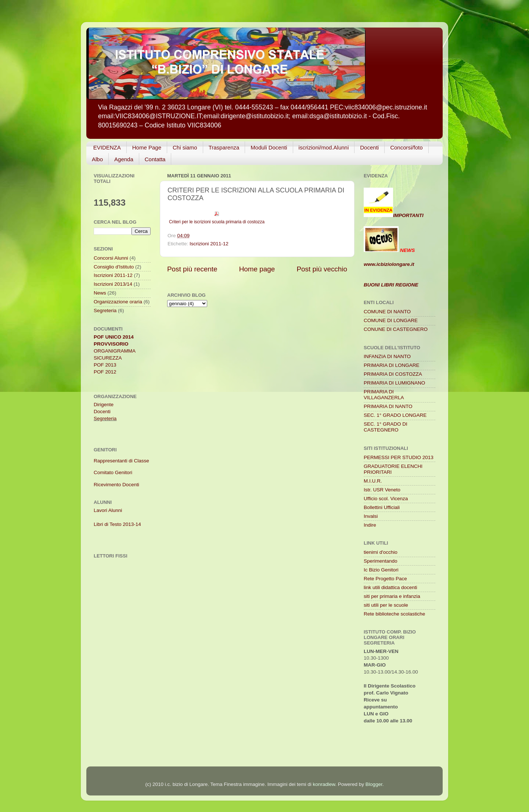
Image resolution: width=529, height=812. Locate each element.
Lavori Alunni (108, 510)
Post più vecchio (322, 269)
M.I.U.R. (373, 481)
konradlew (324, 784)
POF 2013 (105, 365)
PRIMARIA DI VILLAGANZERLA (384, 395)
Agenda (124, 159)
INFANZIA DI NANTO (387, 356)
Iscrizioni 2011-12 (209, 244)
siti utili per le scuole (386, 605)
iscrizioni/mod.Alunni (324, 147)
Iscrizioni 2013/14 (113, 284)
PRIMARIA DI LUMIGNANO (394, 383)
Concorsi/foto (406, 147)
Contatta (155, 159)
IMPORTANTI (394, 215)
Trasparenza (224, 147)
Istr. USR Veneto (382, 490)
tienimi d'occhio (381, 552)
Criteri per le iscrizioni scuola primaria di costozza (217, 222)
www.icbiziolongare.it (389, 264)
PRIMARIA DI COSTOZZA (393, 374)
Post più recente (192, 269)
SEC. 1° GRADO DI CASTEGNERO (386, 427)
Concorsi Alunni (111, 258)
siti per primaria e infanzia (392, 596)
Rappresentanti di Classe (121, 461)
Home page (257, 269)
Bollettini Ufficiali (382, 507)
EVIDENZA (107, 147)
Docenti (369, 147)
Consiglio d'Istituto (114, 267)
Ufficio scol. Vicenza (386, 499)
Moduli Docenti (269, 147)
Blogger (374, 784)
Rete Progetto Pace (385, 579)
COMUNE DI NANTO (387, 312)
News (100, 293)
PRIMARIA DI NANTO (388, 406)
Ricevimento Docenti (116, 485)
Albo (97, 159)
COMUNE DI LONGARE (391, 320)
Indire (370, 525)
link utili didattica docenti (391, 587)
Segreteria (105, 311)
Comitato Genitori (113, 472)
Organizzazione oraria (118, 302)
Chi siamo (185, 147)
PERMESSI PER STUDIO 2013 (399, 457)
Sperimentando (381, 561)
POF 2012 (105, 372)
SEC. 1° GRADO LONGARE (395, 415)
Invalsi (371, 516)
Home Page (147, 147)
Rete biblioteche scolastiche (394, 614)
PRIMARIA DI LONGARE (392, 365)
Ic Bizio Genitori (381, 570)
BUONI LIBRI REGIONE (391, 285)
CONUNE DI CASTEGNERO (396, 329)
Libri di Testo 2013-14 (117, 524)
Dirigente (104, 405)
